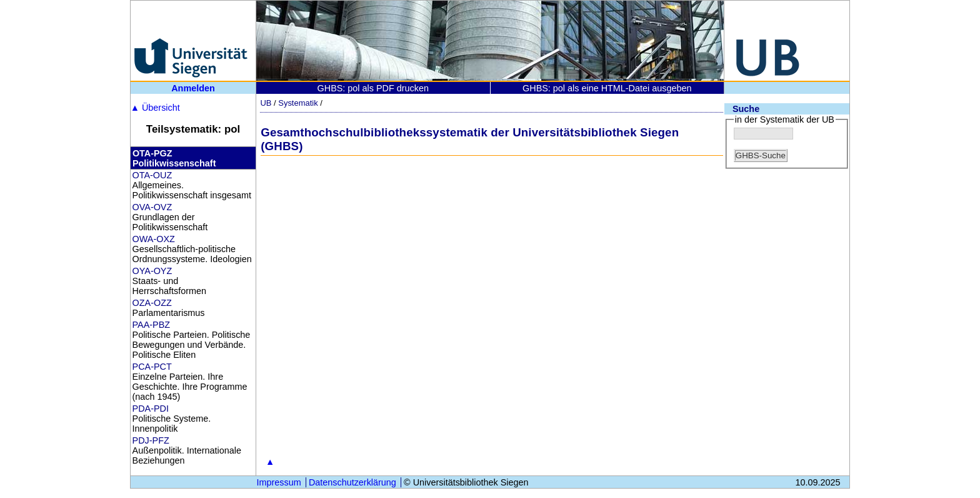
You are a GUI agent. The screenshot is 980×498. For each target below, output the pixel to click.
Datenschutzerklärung (352, 482)
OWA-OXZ (154, 239)
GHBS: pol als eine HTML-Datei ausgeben (607, 88)
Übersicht (155, 108)
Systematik (298, 103)
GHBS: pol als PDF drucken (373, 88)
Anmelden (193, 88)
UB (266, 103)
